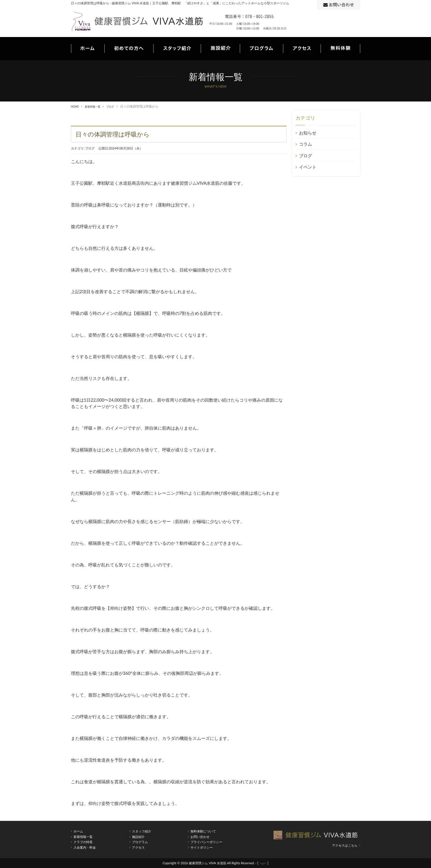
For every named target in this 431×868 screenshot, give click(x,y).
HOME (76, 106)
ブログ (117, 106)
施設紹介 (138, 837)
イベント (307, 167)
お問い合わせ (200, 837)
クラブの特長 (83, 842)
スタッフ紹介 (142, 831)
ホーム (78, 831)
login (263, 863)
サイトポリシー (202, 847)
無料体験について (203, 831)
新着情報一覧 (96, 106)
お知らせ (307, 133)
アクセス (138, 847)
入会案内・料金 (85, 847)
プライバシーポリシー (206, 842)
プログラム (140, 842)
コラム (305, 144)
